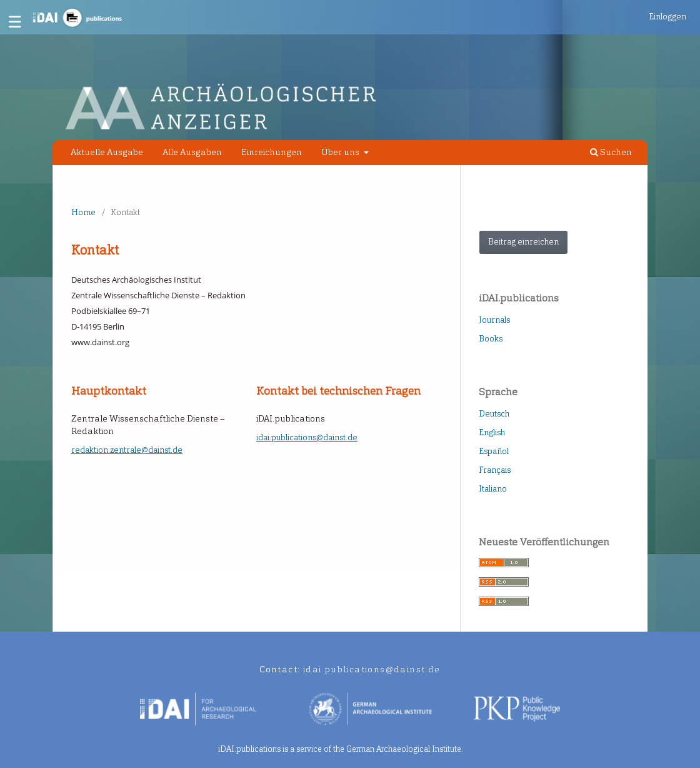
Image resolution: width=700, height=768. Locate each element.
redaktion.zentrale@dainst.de (127, 450)
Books (491, 339)
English (492, 432)
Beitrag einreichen (523, 242)
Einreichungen (272, 152)
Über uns (341, 152)
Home (83, 212)
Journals (494, 320)
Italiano (493, 489)
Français (495, 470)
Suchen (611, 152)
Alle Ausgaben (192, 152)
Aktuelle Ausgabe (107, 152)
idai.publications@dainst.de (307, 437)
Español (494, 451)
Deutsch (494, 414)
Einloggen (667, 17)
